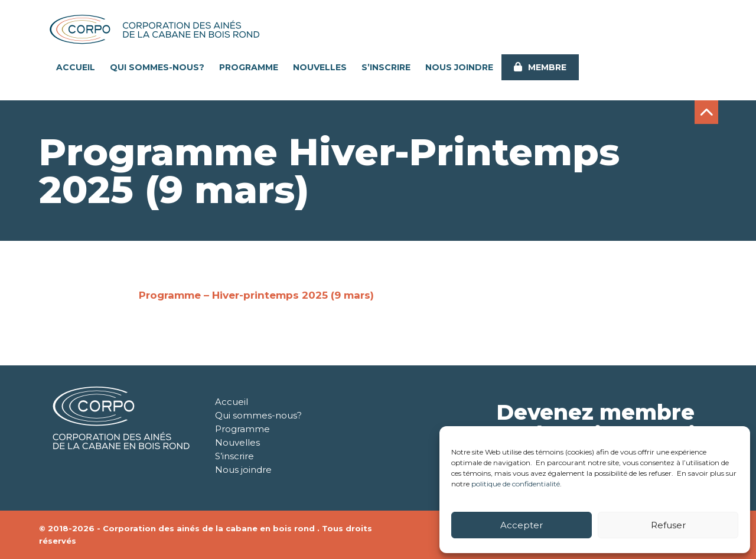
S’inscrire (386, 67)
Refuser (668, 525)
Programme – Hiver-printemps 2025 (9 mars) (256, 295)
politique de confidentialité (516, 484)
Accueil (76, 67)
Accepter (522, 525)
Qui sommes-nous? (157, 67)
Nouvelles (320, 67)
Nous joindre (459, 67)
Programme (249, 67)
